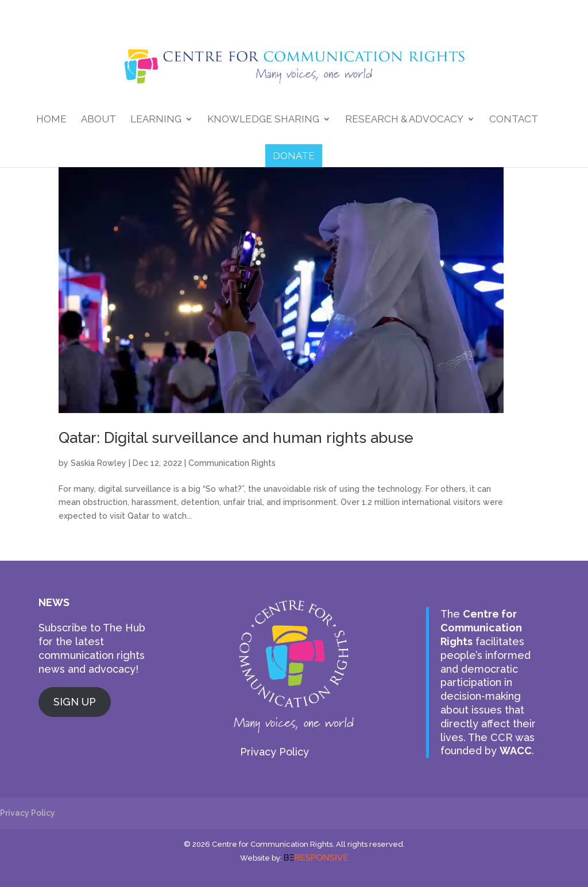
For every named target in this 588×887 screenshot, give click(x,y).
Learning (156, 120)
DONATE (294, 156)
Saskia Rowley (98, 463)
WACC (516, 751)
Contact (514, 120)
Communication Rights (232, 463)
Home (51, 120)
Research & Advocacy (404, 120)
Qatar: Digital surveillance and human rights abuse (236, 438)
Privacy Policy (274, 752)
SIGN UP (75, 702)
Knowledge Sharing (263, 120)
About (98, 120)
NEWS (54, 602)
